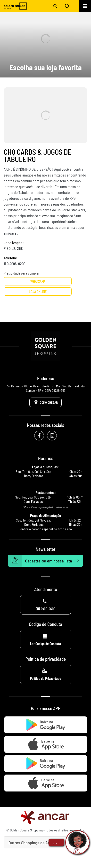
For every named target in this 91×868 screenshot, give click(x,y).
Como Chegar (45, 402)
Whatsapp (38, 281)
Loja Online (38, 292)
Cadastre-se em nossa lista (46, 561)
